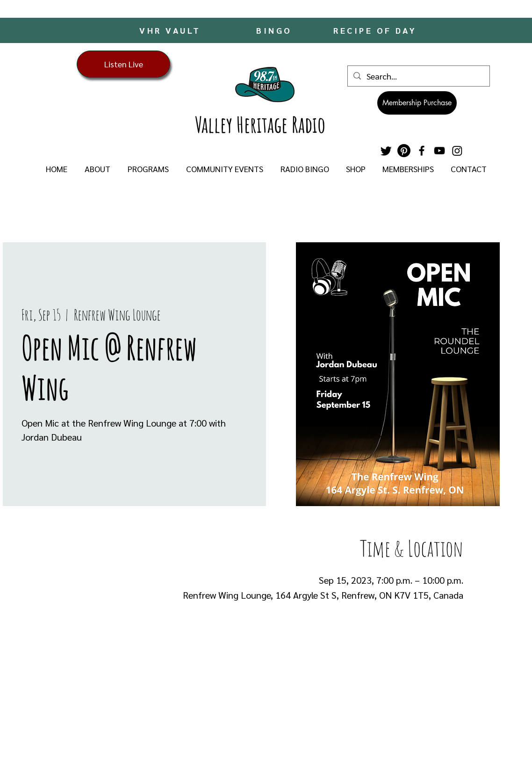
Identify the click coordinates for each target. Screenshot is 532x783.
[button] (97, 169)
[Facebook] (422, 151)
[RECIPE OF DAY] (376, 30)
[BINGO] (275, 30)
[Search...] (418, 76)
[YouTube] (439, 151)
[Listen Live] (123, 64)
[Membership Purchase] (417, 103)
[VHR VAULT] (171, 30)
